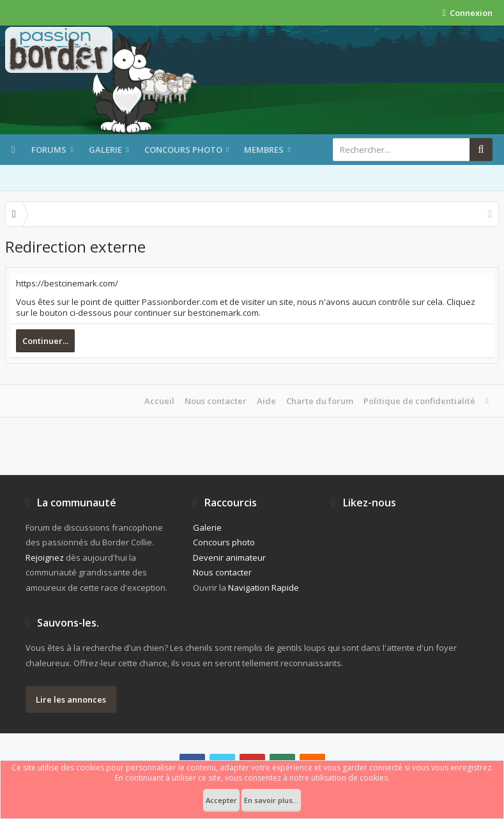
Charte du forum (320, 401)
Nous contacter (216, 401)
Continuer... (45, 341)
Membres (264, 150)
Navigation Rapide (263, 588)
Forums (49, 150)
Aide (266, 401)
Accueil (159, 401)
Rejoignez (45, 558)
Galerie (105, 150)
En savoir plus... (271, 800)
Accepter (221, 800)
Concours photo (183, 150)
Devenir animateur (229, 558)
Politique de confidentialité (419, 401)
